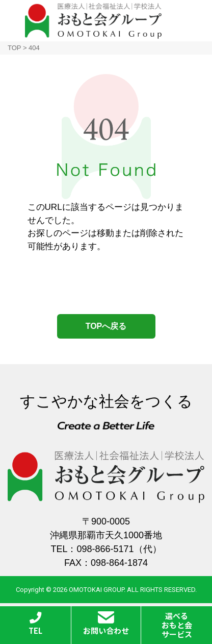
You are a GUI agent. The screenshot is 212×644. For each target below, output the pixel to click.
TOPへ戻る (106, 326)
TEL (35, 624)
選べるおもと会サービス (177, 625)
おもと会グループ (93, 21)
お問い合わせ (106, 624)
